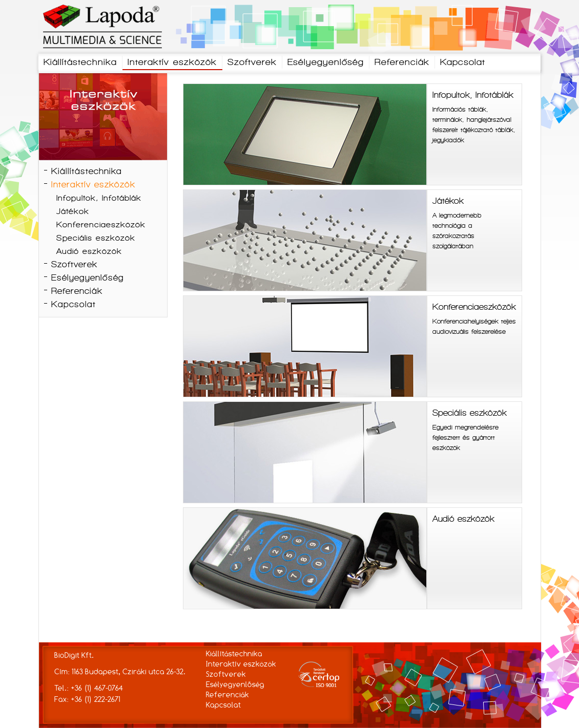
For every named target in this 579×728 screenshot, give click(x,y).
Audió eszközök (89, 252)
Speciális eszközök (96, 239)
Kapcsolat (463, 63)
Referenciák (402, 63)
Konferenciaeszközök (101, 225)
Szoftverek (252, 63)
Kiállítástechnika (80, 63)
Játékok (73, 212)
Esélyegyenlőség (326, 63)
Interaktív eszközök (172, 63)
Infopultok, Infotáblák (99, 199)
